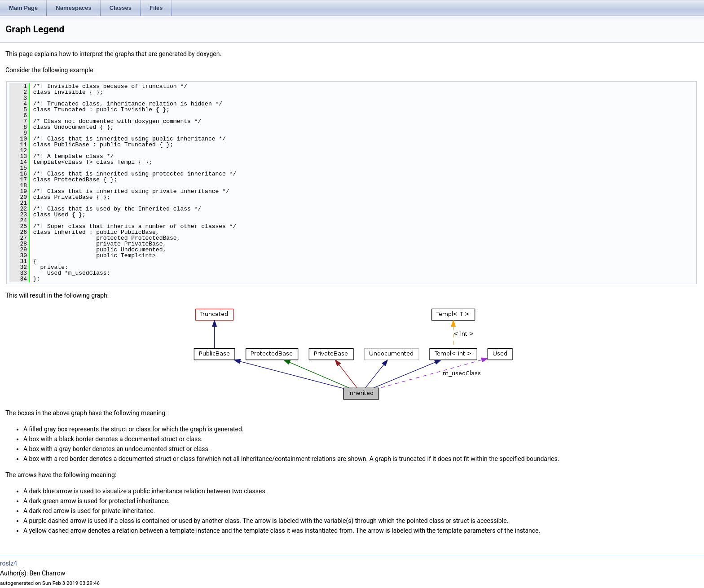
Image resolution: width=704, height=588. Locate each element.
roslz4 (9, 563)
